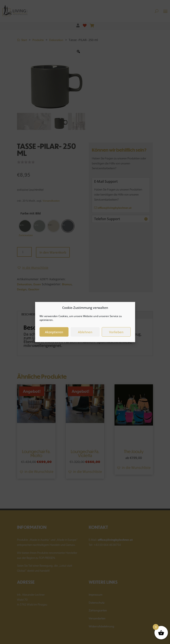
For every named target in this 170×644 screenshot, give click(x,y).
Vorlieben (116, 332)
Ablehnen (85, 332)
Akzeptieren (54, 332)
